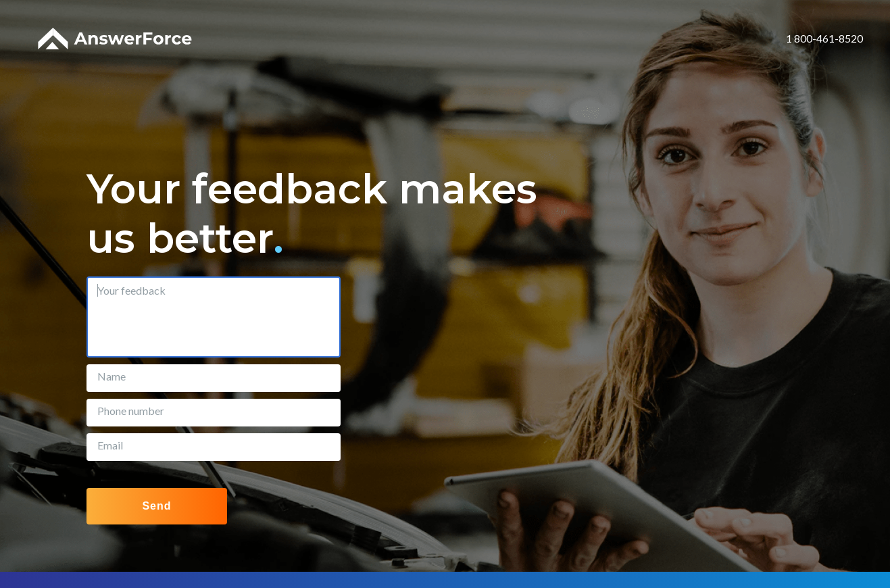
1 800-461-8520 (824, 38)
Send (156, 506)
